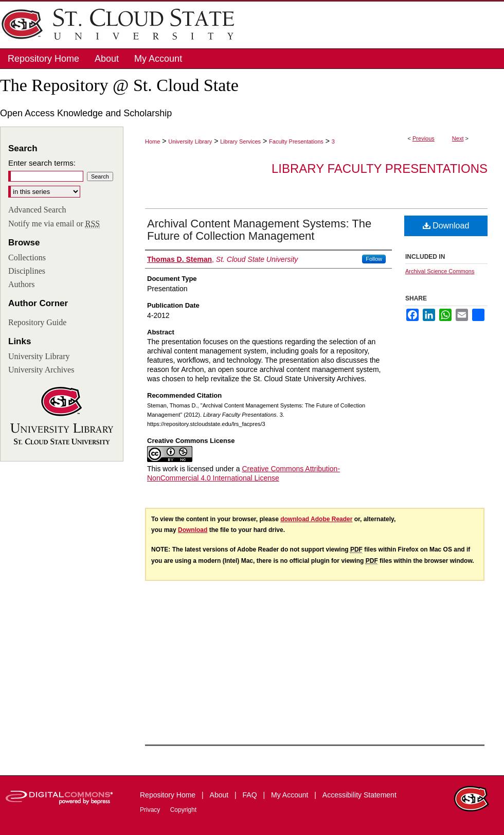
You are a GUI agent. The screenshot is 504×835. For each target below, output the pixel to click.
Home (152, 141)
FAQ (251, 795)
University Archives (41, 370)
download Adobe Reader (316, 519)
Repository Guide (37, 322)
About (220, 795)
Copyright (183, 810)
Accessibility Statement (359, 795)
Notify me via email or (54, 224)
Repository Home (169, 795)
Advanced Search (37, 210)
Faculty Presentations (296, 141)
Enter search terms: (42, 163)
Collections (27, 257)
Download (446, 226)
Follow (374, 259)
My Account (291, 795)
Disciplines (27, 271)
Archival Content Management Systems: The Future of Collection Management (259, 230)
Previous (424, 138)
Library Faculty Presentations (380, 168)
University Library (190, 141)
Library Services (240, 141)
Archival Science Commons (440, 271)
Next (458, 138)
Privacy (151, 810)
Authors (22, 284)
